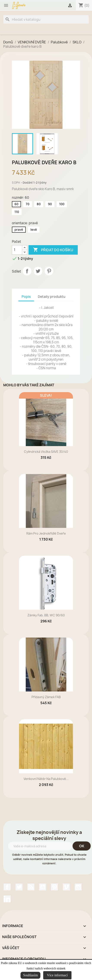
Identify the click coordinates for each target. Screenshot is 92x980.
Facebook (7, 887)
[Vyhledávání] (46, 19)
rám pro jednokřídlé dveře (46, 533)
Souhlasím (30, 975)
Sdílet (27, 271)
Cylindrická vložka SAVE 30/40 (46, 452)
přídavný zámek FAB (46, 697)
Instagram (78, 887)
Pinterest (49, 271)
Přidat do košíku (53, 250)
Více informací (57, 975)
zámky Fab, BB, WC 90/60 (46, 615)
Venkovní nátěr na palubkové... (46, 779)
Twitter (19, 887)
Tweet (38, 271)
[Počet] (17, 250)
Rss (31, 887)
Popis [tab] (26, 297)
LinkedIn (7, 899)
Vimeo (66, 887)
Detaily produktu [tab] (52, 297)
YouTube (43, 887)
